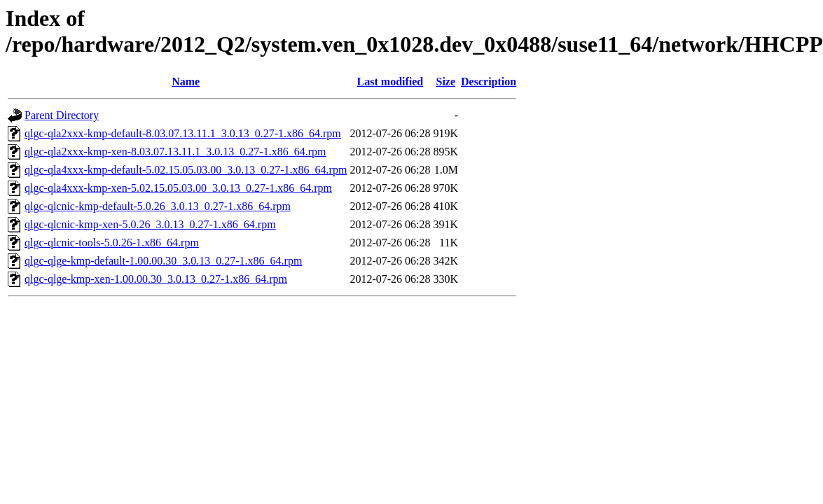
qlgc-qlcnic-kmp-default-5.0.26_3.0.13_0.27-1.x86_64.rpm (158, 206)
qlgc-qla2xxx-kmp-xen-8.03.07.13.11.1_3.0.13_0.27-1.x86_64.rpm (175, 152)
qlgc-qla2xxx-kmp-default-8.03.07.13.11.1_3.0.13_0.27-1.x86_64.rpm (183, 133)
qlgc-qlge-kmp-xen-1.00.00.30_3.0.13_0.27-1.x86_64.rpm (156, 279)
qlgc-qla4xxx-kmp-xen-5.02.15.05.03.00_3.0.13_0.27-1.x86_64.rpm (178, 188)
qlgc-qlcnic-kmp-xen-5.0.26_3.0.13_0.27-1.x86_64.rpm (150, 224)
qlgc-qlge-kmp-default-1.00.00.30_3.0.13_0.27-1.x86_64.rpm (163, 261)
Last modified (390, 82)
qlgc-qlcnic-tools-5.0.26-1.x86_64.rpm (112, 243)
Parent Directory (62, 115)
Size (445, 82)
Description (489, 82)
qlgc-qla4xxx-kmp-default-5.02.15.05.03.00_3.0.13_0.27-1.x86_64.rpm (186, 170)
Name (186, 82)
